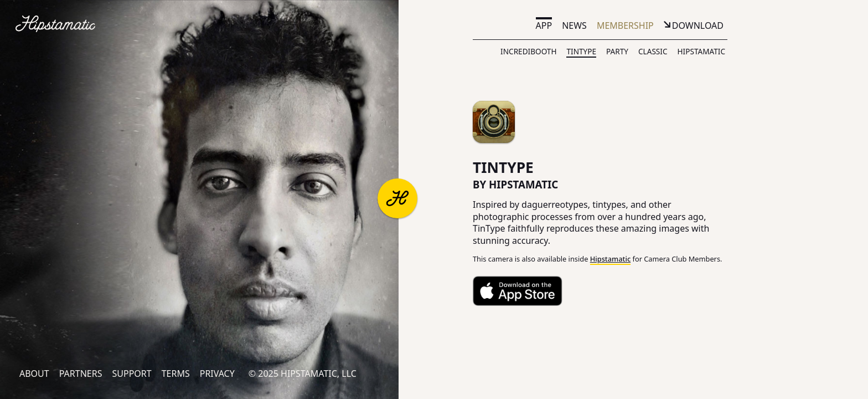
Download (698, 25)
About (34, 374)
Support (131, 374)
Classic (653, 51)
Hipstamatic (701, 51)
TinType (581, 51)
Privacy (217, 374)
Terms (176, 374)
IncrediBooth (528, 51)
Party (617, 51)
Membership (625, 25)
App (544, 25)
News (574, 25)
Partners (81, 374)
